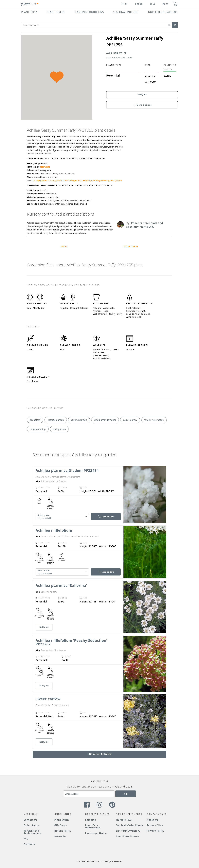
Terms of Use (155, 825)
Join (126, 794)
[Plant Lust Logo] (30, 4)
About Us (153, 820)
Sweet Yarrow (48, 699)
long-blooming (103, 180)
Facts (64, 247)
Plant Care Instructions (93, 826)
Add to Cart (106, 517)
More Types (131, 247)
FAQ (26, 839)
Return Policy (63, 831)
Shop (125, 4)
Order (139, 4)
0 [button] (176, 3)
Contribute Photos (127, 836)
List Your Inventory (128, 831)
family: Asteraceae (154, 420)
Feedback (29, 844)
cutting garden (55, 180)
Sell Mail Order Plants (130, 825)
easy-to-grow (89, 180)
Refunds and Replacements (32, 832)
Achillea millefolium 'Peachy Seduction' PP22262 (71, 642)
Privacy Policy (155, 831)
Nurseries (60, 836)
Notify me (142, 95)
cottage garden (40, 180)
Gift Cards (61, 825)
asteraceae (45, 167)
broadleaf (35, 420)
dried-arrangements (72, 180)
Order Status (32, 825)
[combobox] (62, 517)
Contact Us (30, 820)
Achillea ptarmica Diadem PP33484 (67, 470)
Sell (153, 4)
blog (166, 4)
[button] (169, 25)
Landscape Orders (96, 833)
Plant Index (62, 820)
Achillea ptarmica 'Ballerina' (61, 585)
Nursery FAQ (124, 820)
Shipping (91, 820)
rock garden (116, 180)
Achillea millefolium (54, 530)
